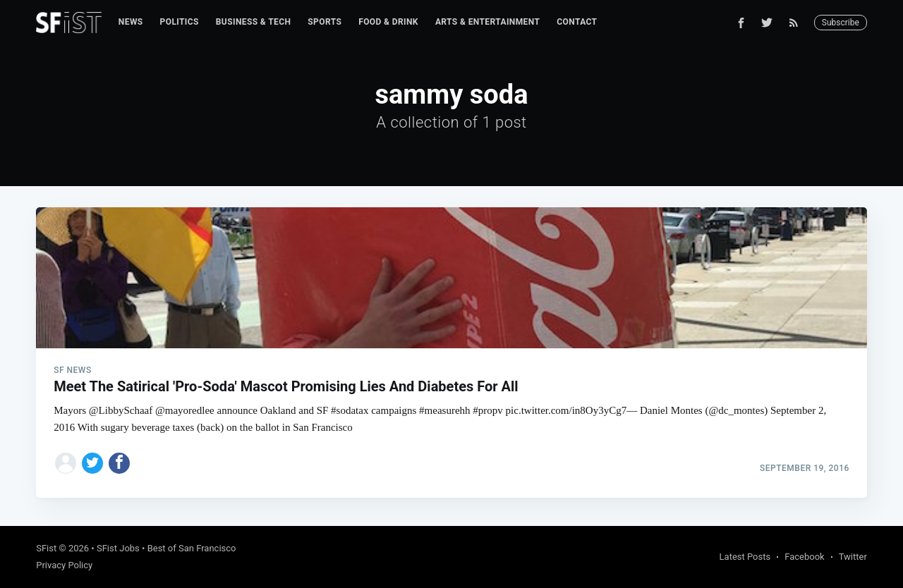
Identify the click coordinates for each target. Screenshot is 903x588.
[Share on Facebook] (119, 463)
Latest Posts (745, 557)
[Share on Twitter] (92, 463)
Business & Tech (254, 22)
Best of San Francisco (192, 548)
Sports (325, 22)
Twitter (853, 557)
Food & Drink (388, 22)
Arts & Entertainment (487, 22)
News (131, 22)
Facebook (804, 557)
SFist (46, 548)
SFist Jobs (118, 548)
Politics (180, 22)
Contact (577, 22)
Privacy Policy (64, 565)
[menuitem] (131, 22)
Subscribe (841, 23)
